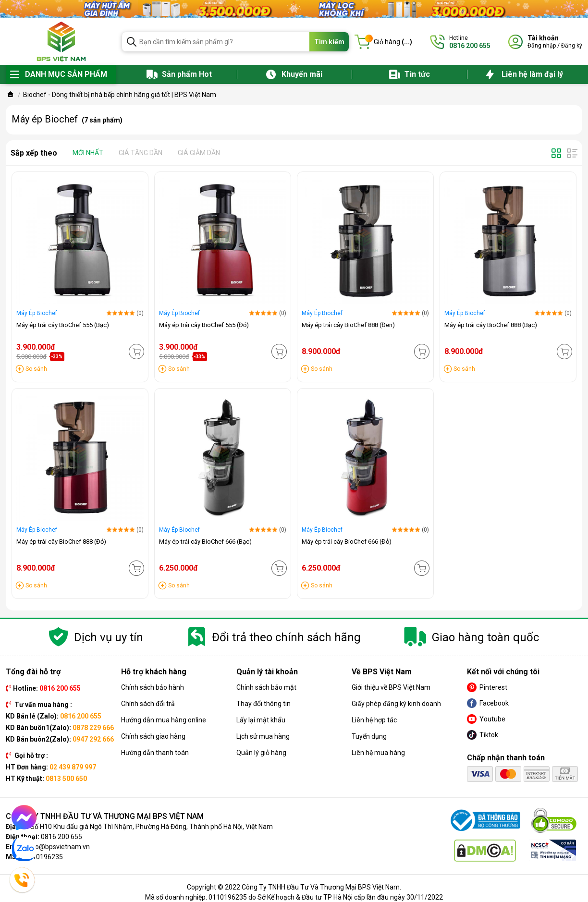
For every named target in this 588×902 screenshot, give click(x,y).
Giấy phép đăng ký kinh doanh (396, 704)
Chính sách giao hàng (153, 736)
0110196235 (44, 857)
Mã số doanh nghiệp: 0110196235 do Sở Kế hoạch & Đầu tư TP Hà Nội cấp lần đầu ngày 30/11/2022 (294, 897)
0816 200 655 (61, 837)
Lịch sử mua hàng (263, 736)
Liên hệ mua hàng (378, 753)
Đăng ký (572, 46)
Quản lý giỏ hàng (261, 753)
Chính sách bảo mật (266, 687)
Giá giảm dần (199, 153)
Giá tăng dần (141, 153)
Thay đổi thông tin (263, 704)
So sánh (36, 369)
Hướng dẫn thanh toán (155, 753)
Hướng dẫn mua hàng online (164, 720)
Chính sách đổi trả (148, 704)
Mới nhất (88, 153)
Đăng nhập (542, 46)
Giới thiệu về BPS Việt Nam (391, 687)
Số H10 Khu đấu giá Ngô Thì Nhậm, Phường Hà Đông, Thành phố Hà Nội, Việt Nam (152, 827)
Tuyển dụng (369, 736)
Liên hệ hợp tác (374, 720)
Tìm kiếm (329, 42)
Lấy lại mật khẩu (261, 720)
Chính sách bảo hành (153, 687)
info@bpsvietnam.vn (58, 847)
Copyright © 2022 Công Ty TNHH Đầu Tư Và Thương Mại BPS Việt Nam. (294, 887)
